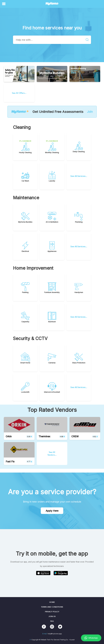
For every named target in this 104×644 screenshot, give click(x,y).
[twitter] (60, 627)
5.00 (30, 437)
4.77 (30, 462)
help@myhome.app (55, 634)
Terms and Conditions (52, 607)
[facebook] (44, 627)
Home (52, 602)
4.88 (62, 437)
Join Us (52, 616)
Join (90, 112)
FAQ (52, 621)
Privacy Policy (52, 612)
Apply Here (52, 511)
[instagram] (52, 627)
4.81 (95, 437)
